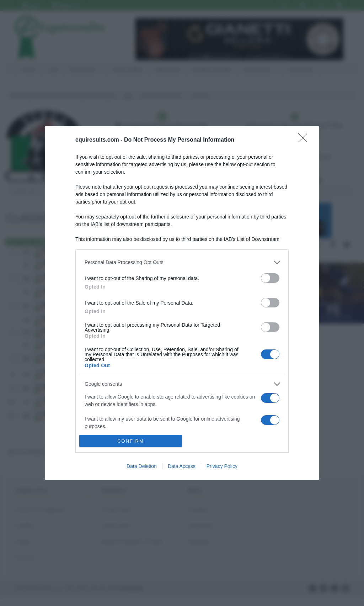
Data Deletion (142, 466)
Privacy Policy (222, 466)
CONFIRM (131, 441)
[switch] (270, 278)
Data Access (182, 466)
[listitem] (182, 262)
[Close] (305, 140)
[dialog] (182, 303)
